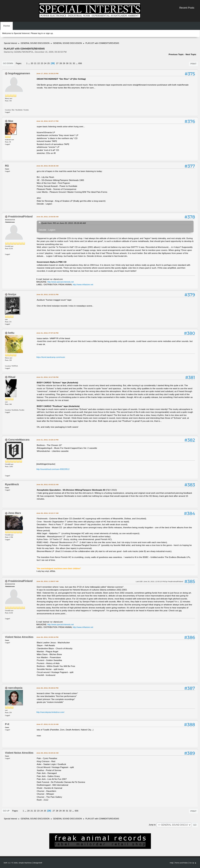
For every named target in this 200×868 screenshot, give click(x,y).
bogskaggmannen (19, 73)
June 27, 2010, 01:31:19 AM (47, 724)
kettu (11, 333)
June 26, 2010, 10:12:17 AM (47, 513)
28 (61, 63)
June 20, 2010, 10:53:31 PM (47, 294)
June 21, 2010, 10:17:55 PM (47, 377)
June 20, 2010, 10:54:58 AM (47, 217)
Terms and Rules (181, 863)
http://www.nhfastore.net (83, 285)
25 (48, 63)
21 (35, 63)
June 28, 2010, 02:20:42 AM (47, 753)
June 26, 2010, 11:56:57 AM (47, 581)
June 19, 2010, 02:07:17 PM (47, 121)
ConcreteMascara (19, 440)
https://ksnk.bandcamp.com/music (51, 357)
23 (42, 63)
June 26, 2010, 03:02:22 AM (47, 484)
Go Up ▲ (193, 863)
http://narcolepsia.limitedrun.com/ (50, 712)
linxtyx (12, 294)
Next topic (191, 54)
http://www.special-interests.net (61, 282)
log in (40, 33)
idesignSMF (38, 863)
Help (172, 863)
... (29, 63)
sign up (49, 33)
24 (45, 63)
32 (74, 63)
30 (67, 63)
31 (71, 63)
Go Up (6, 811)
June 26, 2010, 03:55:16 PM (47, 637)
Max (11, 121)
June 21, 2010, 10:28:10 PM (47, 440)
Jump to (152, 825)
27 (57, 63)
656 (80, 63)
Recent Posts (187, 8)
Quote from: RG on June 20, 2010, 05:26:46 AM (63, 223)
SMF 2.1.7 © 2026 (11, 863)
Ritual (12, 377)
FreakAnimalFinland (20, 217)
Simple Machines (25, 863)
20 (32, 63)
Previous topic (176, 54)
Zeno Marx (15, 513)
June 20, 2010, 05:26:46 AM (47, 166)
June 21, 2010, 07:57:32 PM (47, 333)
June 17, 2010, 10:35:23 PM (47, 73)
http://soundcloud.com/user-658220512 (53, 469)
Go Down (8, 63)
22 (39, 63)
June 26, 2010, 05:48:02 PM (47, 688)
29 (64, 63)
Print (193, 64)
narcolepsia (15, 688)
